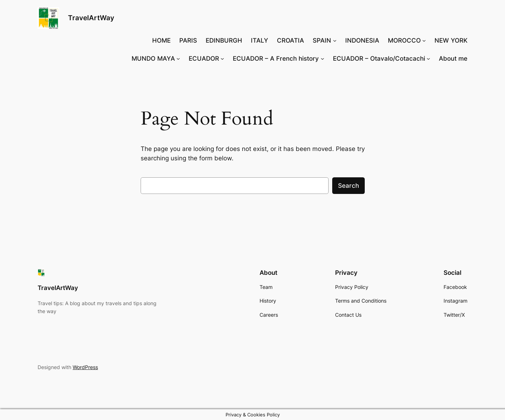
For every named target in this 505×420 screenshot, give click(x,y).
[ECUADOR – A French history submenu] (322, 59)
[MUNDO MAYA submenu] (178, 59)
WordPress (85, 367)
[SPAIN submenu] (335, 40)
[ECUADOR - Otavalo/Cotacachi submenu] (428, 59)
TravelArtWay (91, 18)
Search (348, 186)
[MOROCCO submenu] (424, 40)
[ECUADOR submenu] (222, 59)
